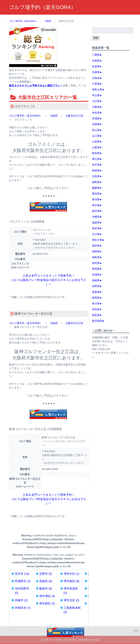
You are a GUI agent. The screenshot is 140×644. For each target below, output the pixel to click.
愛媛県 (96, 188)
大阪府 (54, 116)
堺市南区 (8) (71, 581)
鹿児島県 (97, 321)
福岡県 (96, 251)
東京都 (96, 205)
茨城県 (96, 275)
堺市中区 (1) (71, 574)
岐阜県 (96, 153)
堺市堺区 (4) (47, 596)
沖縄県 (96, 217)
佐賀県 (96, 66)
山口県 (96, 136)
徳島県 (96, 182)
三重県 (96, 55)
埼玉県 (96, 95)
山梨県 (96, 147)
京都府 (96, 61)
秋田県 (96, 263)
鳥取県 (96, 315)
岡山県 (96, 159)
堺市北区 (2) (71, 600)
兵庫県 (96, 72)
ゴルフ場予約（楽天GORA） (42, 7)
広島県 (96, 176)
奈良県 (96, 113)
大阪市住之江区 (74, 116)
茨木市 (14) (22, 574)
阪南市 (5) (46, 589)
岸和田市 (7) (23, 608)
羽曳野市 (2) (23, 581)
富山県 (96, 130)
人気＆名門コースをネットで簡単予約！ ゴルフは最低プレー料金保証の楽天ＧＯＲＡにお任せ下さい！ (49, 280)
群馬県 (96, 269)
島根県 (96, 171)
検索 (96, 38)
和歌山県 (97, 90)
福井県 (96, 246)
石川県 (96, 234)
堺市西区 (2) (47, 604)
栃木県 (96, 211)
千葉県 (96, 84)
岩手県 (96, 165)
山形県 (96, 142)
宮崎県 (96, 124)
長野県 (96, 286)
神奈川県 (97, 240)
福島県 (96, 257)
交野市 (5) (46, 574)
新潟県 (96, 199)
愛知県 (96, 194)
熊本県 (96, 228)
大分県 (96, 101)
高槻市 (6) (46, 581)
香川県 (96, 304)
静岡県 (96, 298)
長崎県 (96, 280)
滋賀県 (96, 223)
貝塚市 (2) (21, 600)
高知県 (96, 309)
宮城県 (96, 118)
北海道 (96, 78)
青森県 (96, 292)
